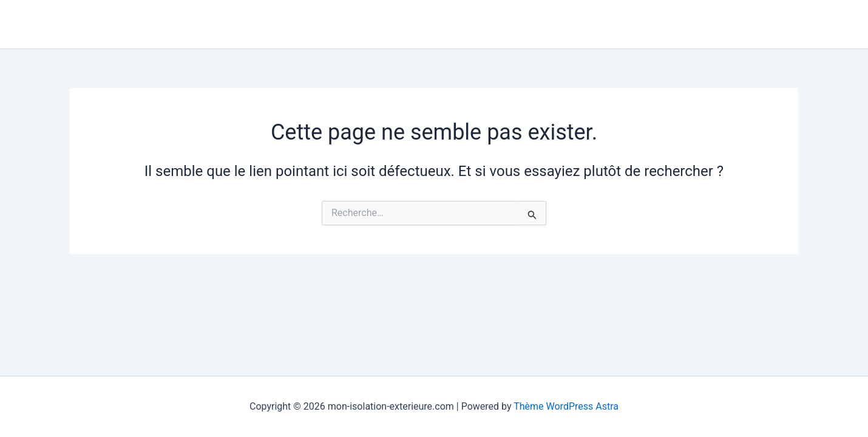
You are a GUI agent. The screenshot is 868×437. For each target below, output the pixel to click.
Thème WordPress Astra (566, 406)
